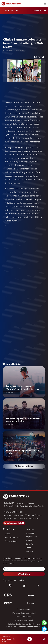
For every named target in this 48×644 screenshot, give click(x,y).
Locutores (30, 533)
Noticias (29, 540)
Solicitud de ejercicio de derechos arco (24, 624)
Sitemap (29, 552)
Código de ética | (24, 609)
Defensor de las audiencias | (24, 613)
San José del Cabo (12, 538)
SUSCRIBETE (24, 574)
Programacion (31, 537)
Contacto (29, 544)
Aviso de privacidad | (24, 620)
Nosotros (29, 548)
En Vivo (37, 11)
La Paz (7, 534)
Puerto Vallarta (11, 541)
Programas (30, 529)
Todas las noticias (24, 466)
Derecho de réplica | (24, 617)
